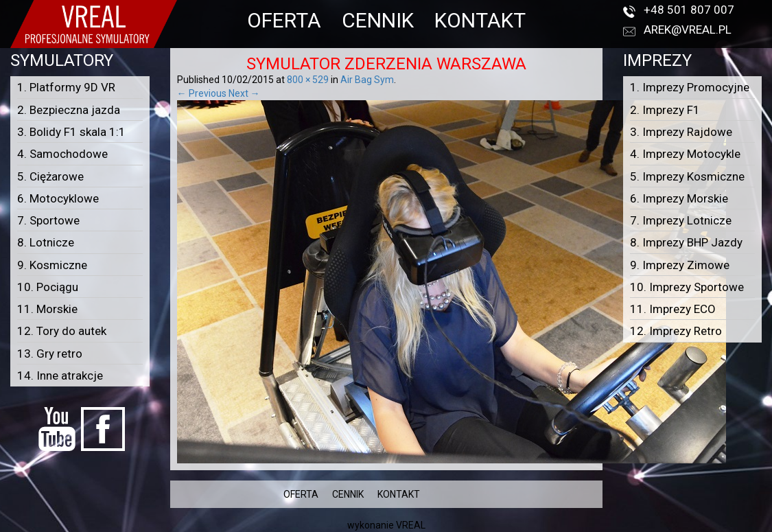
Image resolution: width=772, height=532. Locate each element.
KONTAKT (480, 20)
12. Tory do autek (62, 331)
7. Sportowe (48, 220)
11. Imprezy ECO (673, 309)
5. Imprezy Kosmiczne (687, 176)
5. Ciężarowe (50, 176)
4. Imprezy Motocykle (685, 154)
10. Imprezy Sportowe (687, 287)
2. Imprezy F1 (665, 110)
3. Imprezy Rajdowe (681, 132)
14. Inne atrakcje (60, 375)
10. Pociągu (48, 287)
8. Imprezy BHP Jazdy (686, 242)
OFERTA (284, 20)
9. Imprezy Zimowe (680, 265)
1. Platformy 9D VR (66, 87)
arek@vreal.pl (688, 30)
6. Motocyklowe (58, 198)
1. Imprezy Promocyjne (690, 87)
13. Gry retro (50, 354)
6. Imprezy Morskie (679, 198)
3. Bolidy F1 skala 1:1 (71, 132)
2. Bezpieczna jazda (69, 110)
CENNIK (378, 20)
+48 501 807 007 (689, 10)
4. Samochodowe (62, 154)
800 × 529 (308, 80)
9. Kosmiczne (52, 265)
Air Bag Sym (367, 80)
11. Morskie (47, 309)
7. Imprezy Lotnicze (681, 220)
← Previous (202, 93)
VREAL (411, 525)
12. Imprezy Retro (676, 331)
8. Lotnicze (46, 242)
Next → (244, 93)
